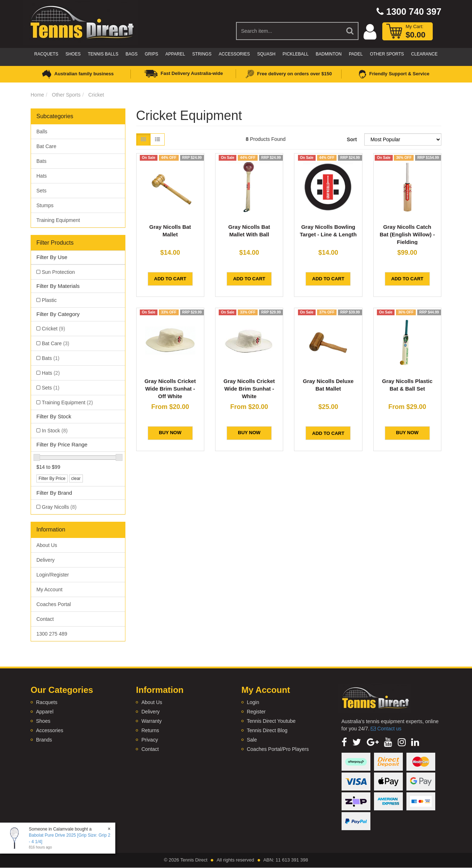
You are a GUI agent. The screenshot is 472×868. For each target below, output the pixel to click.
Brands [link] (44, 740)
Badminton (329, 54)
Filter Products (55, 243)
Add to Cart (170, 279)
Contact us (386, 729)
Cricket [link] (54, 329)
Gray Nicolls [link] (59, 507)
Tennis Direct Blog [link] (267, 730)
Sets (41, 191)
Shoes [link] (43, 721)
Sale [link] (252, 740)
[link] (344, 742)
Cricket (96, 95)
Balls (42, 132)
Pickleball (295, 54)
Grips (152, 54)
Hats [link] (51, 373)
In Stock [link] (55, 431)
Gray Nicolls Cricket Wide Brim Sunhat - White (249, 389)
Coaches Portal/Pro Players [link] (278, 749)
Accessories (234, 54)
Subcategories (55, 116)
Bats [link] (51, 358)
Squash (266, 54)
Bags (131, 54)
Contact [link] (45, 619)
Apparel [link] (45, 712)
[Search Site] (350, 31)
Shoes (73, 54)
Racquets (46, 54)
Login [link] (253, 702)
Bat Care (46, 146)
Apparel (175, 54)
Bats (41, 161)
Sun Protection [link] (58, 272)
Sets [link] (51, 388)
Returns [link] (150, 730)
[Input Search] (289, 31)
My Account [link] (49, 589)
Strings (202, 54)
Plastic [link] (49, 300)
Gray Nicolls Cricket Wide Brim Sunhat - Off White (170, 389)
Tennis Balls (103, 54)
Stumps (45, 205)
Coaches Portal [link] (54, 604)
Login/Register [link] (53, 575)
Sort (352, 139)
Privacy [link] (150, 740)
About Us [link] (47, 545)
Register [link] (256, 712)
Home (37, 95)
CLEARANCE (424, 54)
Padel (356, 54)
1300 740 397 (409, 12)
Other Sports (387, 54)
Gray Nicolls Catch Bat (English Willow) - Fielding (407, 234)
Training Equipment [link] (67, 402)
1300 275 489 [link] (52, 634)
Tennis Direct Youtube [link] (271, 721)
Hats (42, 176)
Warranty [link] (151, 721)
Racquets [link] (47, 702)
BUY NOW (170, 433)
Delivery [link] (46, 560)
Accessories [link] (50, 730)
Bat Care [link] (55, 343)
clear (76, 478)
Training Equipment (58, 220)
